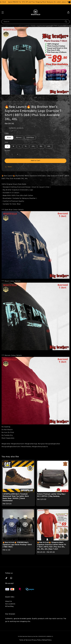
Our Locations (10, 604)
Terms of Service (25, 640)
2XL (33, 146)
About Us (9, 601)
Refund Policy (47, 640)
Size (6, 142)
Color (7, 134)
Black (9, 138)
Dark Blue (30, 138)
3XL (41, 146)
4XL (49, 146)
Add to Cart (35, 161)
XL (26, 146)
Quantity (8, 151)
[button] (3, 12)
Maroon (19, 138)
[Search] (66, 22)
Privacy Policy (37, 640)
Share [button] (8, 167)
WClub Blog (9, 606)
